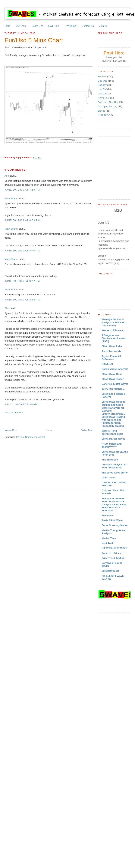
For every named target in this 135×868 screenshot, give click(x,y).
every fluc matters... (113, 389)
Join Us (103, 26)
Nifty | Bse (104, 98)
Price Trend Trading (113, 558)
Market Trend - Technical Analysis (113, 432)
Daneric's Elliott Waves (115, 384)
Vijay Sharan (11, 198)
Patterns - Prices (111, 553)
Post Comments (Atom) (32, 437)
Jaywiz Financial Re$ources (111, 358)
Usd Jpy (103, 85)
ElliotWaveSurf (110, 571)
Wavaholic (108, 515)
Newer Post (11, 430)
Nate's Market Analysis (115, 369)
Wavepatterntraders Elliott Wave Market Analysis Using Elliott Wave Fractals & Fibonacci (114, 504)
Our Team (21, 26)
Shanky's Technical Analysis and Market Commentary (114, 322)
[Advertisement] (38, 421)
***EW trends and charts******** (112, 445)
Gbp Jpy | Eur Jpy (108, 106)
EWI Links (54, 26)
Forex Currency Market (115, 525)
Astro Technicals (111, 351)
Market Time (109, 538)
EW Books (71, 26)
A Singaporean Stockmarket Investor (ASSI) (114, 338)
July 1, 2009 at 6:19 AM (21, 404)
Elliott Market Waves (114, 439)
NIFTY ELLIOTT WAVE (115, 548)
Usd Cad (103, 94)
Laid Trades (108, 478)
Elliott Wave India (112, 346)
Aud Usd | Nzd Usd (108, 102)
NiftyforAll (108, 364)
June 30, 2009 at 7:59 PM (22, 190)
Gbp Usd (103, 81)
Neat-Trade (108, 543)
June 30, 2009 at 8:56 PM (22, 300)
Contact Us (88, 26)
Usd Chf (103, 89)
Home (7, 26)
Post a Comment (14, 413)
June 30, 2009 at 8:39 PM (22, 220)
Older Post (87, 430)
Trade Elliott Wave (112, 520)
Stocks (102, 111)
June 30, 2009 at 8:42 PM (22, 281)
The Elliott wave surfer (115, 473)
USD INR (103, 115)
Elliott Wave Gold (112, 374)
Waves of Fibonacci (113, 330)
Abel (7, 176)
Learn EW (37, 26)
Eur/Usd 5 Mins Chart (34, 40)
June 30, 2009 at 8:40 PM (22, 251)
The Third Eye (110, 460)
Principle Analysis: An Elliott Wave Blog (115, 466)
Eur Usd (103, 76)
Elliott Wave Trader (113, 379)
